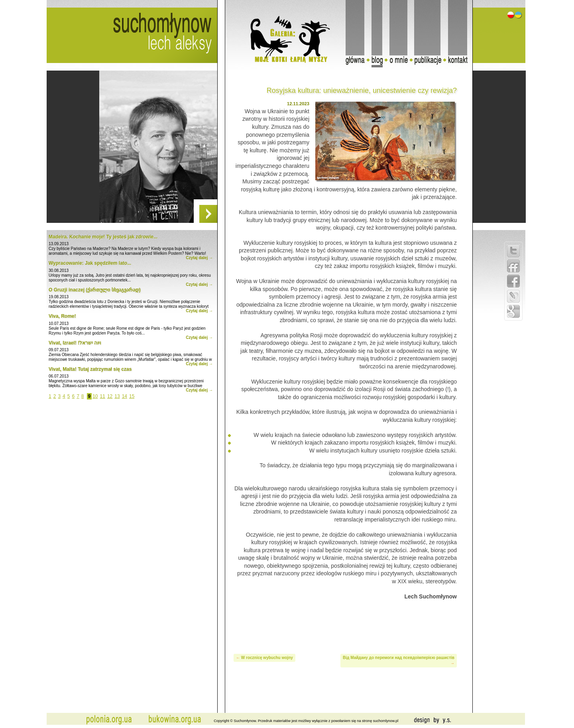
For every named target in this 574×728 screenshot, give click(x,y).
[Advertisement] (345, 626)
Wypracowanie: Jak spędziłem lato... (90, 263)
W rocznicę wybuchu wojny (267, 658)
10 (95, 396)
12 (110, 396)
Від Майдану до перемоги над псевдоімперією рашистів (399, 658)
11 (103, 396)
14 (125, 396)
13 (117, 396)
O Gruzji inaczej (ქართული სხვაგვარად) (95, 290)
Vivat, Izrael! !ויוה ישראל (75, 343)
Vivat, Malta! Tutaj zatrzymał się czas (90, 369)
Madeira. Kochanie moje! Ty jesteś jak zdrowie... (103, 237)
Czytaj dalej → (199, 258)
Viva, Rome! (62, 316)
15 (132, 396)
